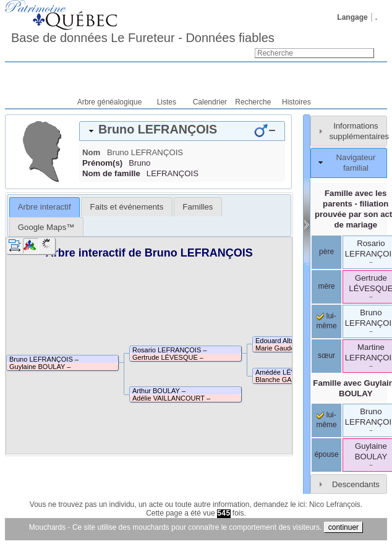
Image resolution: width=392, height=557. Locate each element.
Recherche (253, 102)
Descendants (356, 484)
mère (326, 286)
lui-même (326, 420)
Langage (352, 17)
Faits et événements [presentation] (127, 207)
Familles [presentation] (198, 207)
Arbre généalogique (110, 102)
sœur (326, 355)
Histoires (296, 102)
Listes (167, 102)
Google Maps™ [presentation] (46, 227)
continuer (343, 527)
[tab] (182, 131)
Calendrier (210, 102)
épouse (326, 454)
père (326, 252)
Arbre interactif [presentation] (45, 207)
